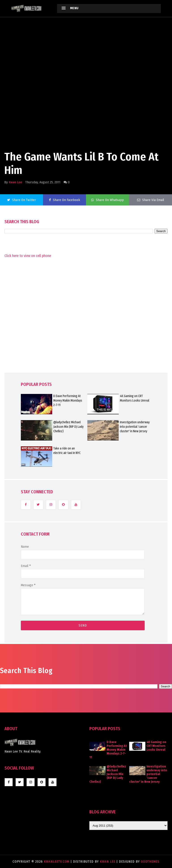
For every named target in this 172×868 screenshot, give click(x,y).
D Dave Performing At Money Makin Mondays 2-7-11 (68, 401)
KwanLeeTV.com (57, 862)
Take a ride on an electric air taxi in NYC (67, 451)
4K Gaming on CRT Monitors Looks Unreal (134, 398)
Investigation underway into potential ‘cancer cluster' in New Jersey (135, 427)
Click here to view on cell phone (28, 256)
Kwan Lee (15, 182)
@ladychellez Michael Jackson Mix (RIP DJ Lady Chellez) (68, 427)
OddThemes (150, 862)
